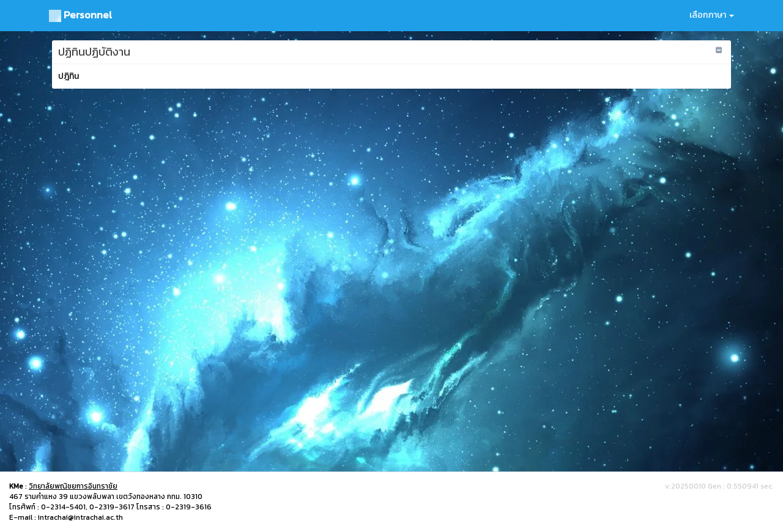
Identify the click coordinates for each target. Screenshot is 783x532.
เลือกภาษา (712, 15)
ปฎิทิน (69, 76)
